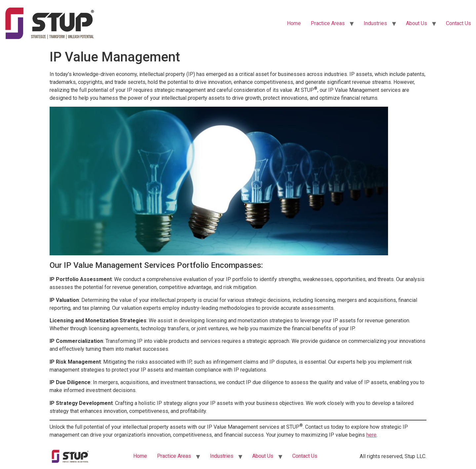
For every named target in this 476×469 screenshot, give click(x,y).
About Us (416, 23)
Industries (375, 23)
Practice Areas (328, 23)
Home (294, 23)
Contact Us (458, 23)
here (371, 435)
